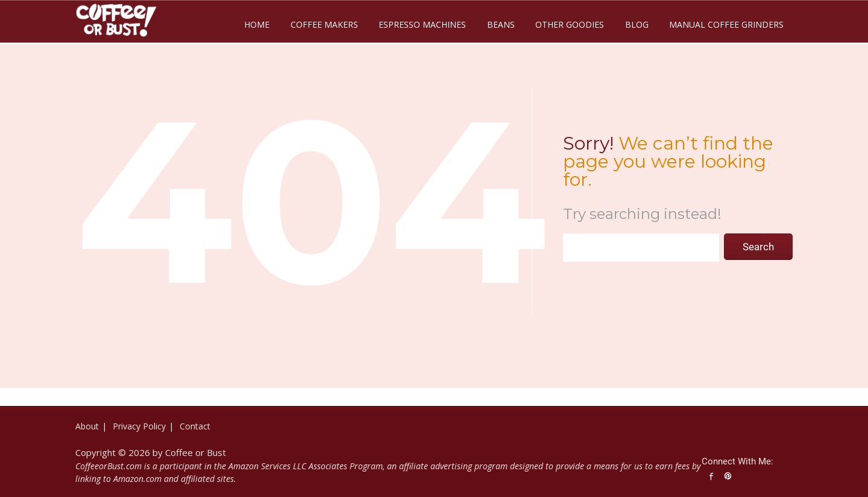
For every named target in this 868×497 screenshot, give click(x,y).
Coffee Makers (324, 24)
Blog (637, 24)
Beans (501, 24)
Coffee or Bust (196, 452)
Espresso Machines (422, 24)
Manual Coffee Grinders (726, 24)
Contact (195, 426)
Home (257, 24)
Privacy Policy (139, 426)
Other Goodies (570, 24)
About (87, 426)
